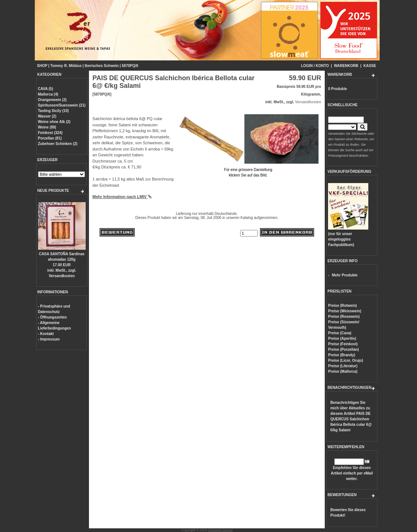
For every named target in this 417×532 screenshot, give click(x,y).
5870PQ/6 (130, 66)
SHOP (42, 66)
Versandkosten (62, 276)
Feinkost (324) (50, 133)
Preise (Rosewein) (344, 317)
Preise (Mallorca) (343, 371)
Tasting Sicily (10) (53, 111)
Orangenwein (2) (52, 100)
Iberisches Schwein (102, 66)
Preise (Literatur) (343, 366)
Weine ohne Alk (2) (54, 122)
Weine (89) (47, 127)
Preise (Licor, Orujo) (346, 360)
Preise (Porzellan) (343, 349)
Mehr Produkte (345, 275)
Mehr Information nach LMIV (122, 197)
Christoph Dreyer (220, 530)
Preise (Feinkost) (343, 344)
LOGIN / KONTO (315, 66)
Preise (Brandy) (342, 355)
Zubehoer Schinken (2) (58, 144)
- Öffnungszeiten (53, 317)
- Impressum (49, 339)
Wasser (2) (47, 116)
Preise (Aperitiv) (342, 338)
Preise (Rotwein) (342, 306)
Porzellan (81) (50, 138)
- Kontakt (46, 334)
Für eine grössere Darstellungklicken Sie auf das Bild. (248, 170)
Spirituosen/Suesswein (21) (62, 105)
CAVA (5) (46, 89)
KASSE (370, 66)
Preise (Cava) (340, 333)
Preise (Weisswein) (345, 311)
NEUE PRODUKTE (53, 191)
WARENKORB (346, 66)
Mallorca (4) (48, 94)
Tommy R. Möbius (66, 66)
